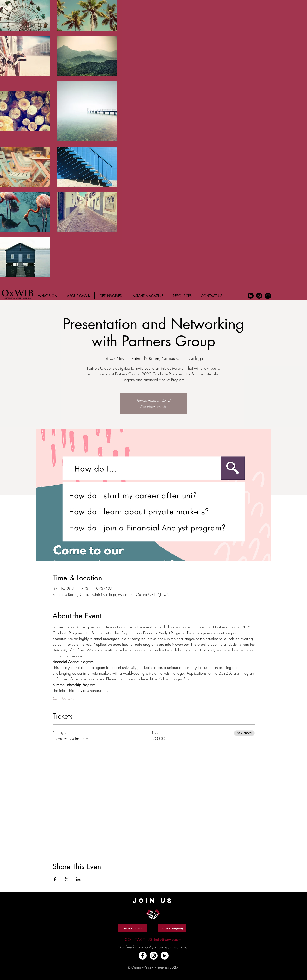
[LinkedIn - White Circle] (165, 956)
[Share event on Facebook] (55, 879)
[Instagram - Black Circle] (259, 296)
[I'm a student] (133, 928)
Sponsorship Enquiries (152, 947)
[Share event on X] (67, 879)
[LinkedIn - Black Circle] (251, 296)
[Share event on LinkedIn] (78, 879)
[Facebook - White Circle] (143, 956)
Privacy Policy (179, 947)
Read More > (63, 699)
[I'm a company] (172, 928)
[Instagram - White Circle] (154, 956)
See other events (153, 406)
